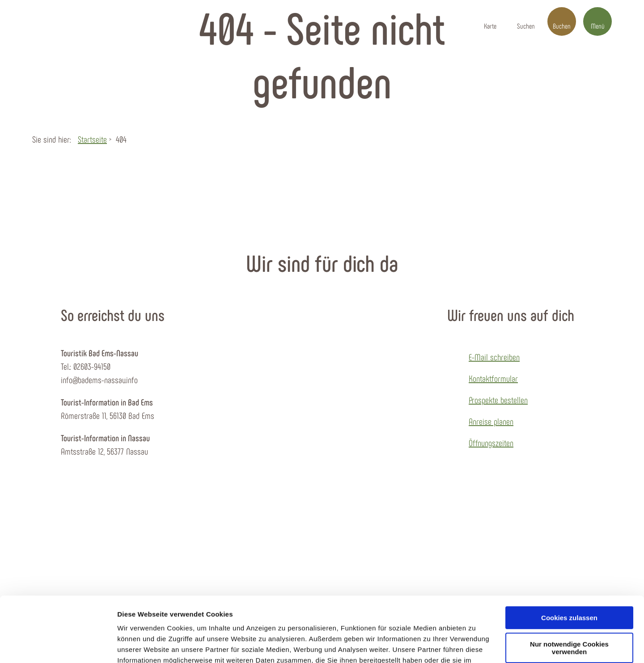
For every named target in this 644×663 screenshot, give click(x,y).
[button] (490, 21)
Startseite (92, 139)
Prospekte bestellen (498, 400)
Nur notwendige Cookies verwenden (569, 587)
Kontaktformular (493, 378)
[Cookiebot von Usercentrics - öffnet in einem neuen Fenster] (58, 646)
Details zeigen (140, 645)
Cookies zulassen (569, 557)
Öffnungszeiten (491, 443)
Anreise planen (491, 421)
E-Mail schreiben (494, 357)
